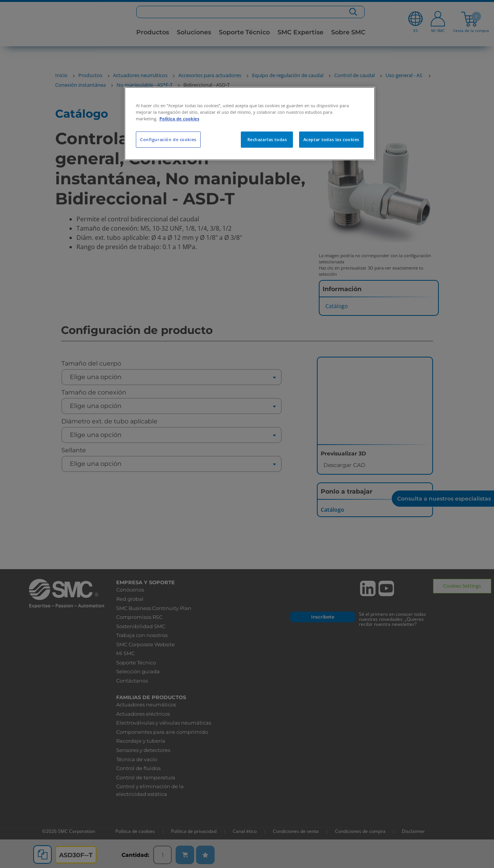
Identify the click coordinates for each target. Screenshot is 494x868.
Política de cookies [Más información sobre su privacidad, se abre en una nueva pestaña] (179, 119)
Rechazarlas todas (267, 139)
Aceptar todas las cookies (331, 139)
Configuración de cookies (168, 139)
